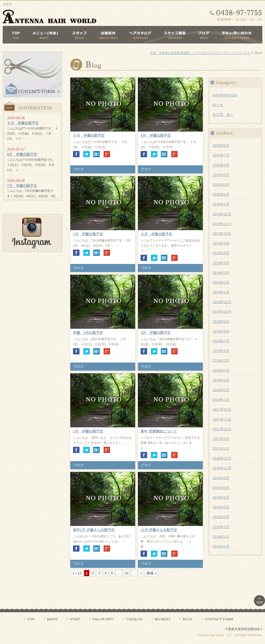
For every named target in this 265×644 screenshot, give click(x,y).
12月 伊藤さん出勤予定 (159, 530)
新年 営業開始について (159, 431)
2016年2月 (221, 527)
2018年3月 (221, 380)
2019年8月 (221, 243)
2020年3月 (221, 185)
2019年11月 (222, 224)
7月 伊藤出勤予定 (88, 234)
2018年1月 (221, 400)
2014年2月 (221, 546)
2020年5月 (221, 175)
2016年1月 (221, 537)
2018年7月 (221, 341)
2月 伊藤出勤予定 (88, 431)
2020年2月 (221, 194)
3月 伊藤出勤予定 (156, 333)
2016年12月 (222, 458)
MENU (52, 619)
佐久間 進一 (223, 115)
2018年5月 (221, 360)
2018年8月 (221, 331)
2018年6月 (221, 351)
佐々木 (218, 105)
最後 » (152, 573)
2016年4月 (221, 517)
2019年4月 (221, 263)
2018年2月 (221, 390)
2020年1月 (221, 204)
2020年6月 (221, 165)
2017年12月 (222, 409)
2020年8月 (221, 145)
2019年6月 (221, 253)
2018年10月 (222, 312)
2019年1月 (221, 292)
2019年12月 (222, 214)
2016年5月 (221, 507)
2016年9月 (221, 478)
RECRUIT (163, 619)
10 (127, 573)
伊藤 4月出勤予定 (88, 333)
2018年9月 (221, 322)
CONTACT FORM (219, 619)
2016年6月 (221, 497)
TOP (31, 619)
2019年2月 (221, 282)
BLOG (188, 619)
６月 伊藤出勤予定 (156, 234)
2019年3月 (221, 273)
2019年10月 (222, 234)
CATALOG (134, 619)
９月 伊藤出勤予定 (89, 135)
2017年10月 (222, 429)
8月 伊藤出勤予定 (156, 135)
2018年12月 (222, 302)
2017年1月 (221, 449)
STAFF (75, 619)
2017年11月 (222, 419)
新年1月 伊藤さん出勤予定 (94, 530)
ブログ (78, 169)
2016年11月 (222, 468)
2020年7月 (221, 155)
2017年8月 (221, 439)
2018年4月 (221, 370)
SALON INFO (103, 619)
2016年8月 (221, 488)
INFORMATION (225, 95)
